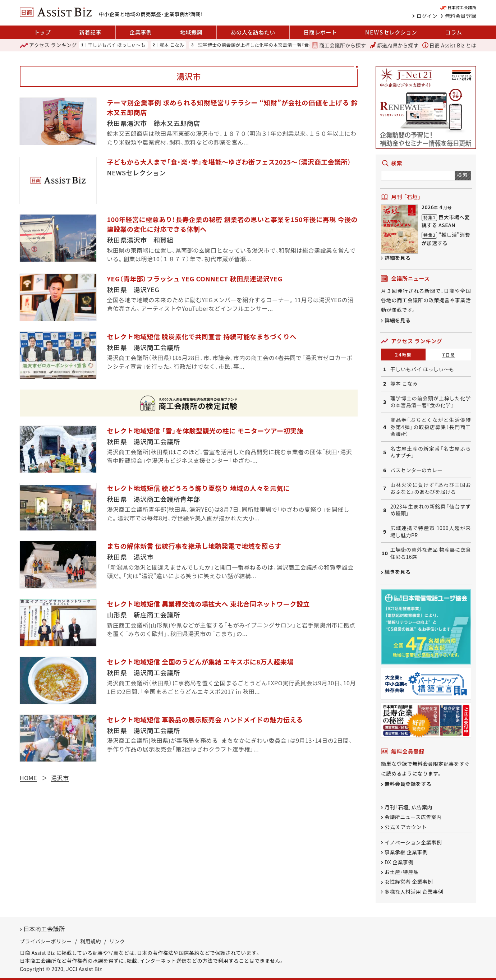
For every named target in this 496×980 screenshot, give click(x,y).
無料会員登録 (461, 16)
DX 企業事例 (399, 862)
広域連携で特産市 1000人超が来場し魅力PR (431, 532)
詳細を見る (398, 258)
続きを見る (398, 572)
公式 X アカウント (406, 827)
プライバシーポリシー (46, 941)
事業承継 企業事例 (406, 852)
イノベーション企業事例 (413, 842)
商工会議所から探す (339, 45)
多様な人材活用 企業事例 (414, 892)
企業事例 (141, 32)
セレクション (391, 32)
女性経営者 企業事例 (409, 882)
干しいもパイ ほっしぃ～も (116, 45)
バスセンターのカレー (416, 470)
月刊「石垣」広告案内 (408, 807)
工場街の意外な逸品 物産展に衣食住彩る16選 (431, 553)
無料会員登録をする (408, 784)
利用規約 (91, 941)
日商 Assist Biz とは (449, 45)
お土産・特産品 (402, 872)
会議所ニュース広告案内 (413, 817)
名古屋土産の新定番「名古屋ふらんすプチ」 (431, 452)
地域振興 (191, 32)
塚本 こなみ (172, 45)
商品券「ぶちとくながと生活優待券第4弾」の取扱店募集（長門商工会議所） (431, 427)
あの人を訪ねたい (253, 32)
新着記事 (90, 32)
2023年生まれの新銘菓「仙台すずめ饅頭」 (431, 510)
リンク (117, 941)
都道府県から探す (394, 45)
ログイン (427, 16)
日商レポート (320, 32)
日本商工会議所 (44, 929)
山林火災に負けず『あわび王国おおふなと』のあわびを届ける (431, 489)
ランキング (48, 45)
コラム (454, 32)
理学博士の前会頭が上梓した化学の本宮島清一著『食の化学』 (262, 45)
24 (403, 354)
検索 (463, 175)
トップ (43, 32)
